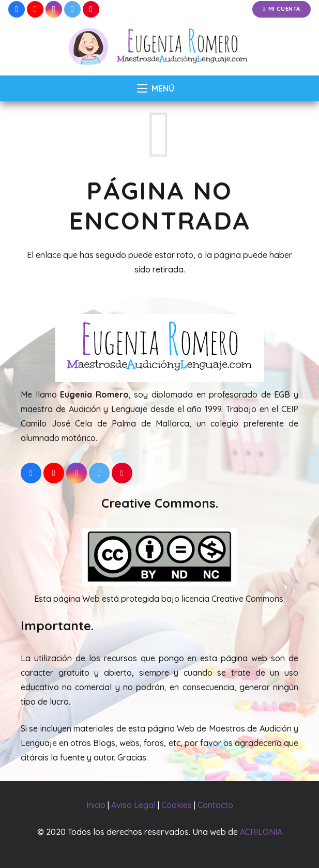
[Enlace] (159, 47)
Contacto (215, 805)
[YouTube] (35, 9)
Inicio (96, 805)
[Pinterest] (91, 9)
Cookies (177, 805)
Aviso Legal (133, 805)
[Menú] (156, 88)
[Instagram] (54, 9)
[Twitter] (72, 9)
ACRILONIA (261, 832)
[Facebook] (17, 9)
